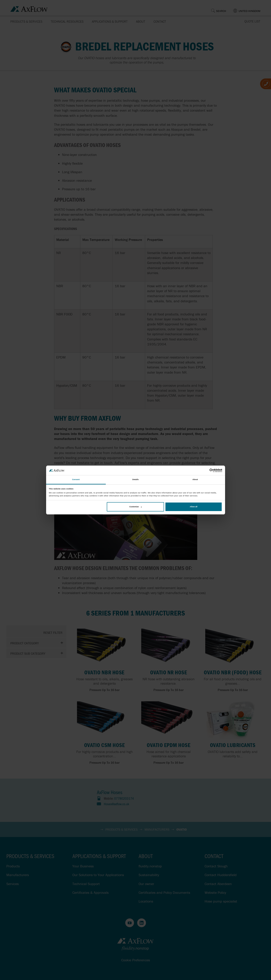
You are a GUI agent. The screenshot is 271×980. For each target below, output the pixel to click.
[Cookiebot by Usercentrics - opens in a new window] (205, 470)
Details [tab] (135, 480)
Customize (135, 507)
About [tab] (195, 480)
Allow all (194, 507)
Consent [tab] (76, 480)
